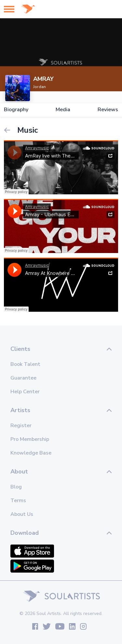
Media (63, 110)
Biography (16, 110)
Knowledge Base (31, 453)
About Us (22, 514)
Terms (18, 501)
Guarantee (23, 378)
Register (21, 426)
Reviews (108, 110)
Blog (16, 487)
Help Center (25, 392)
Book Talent (25, 364)
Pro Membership (30, 439)
